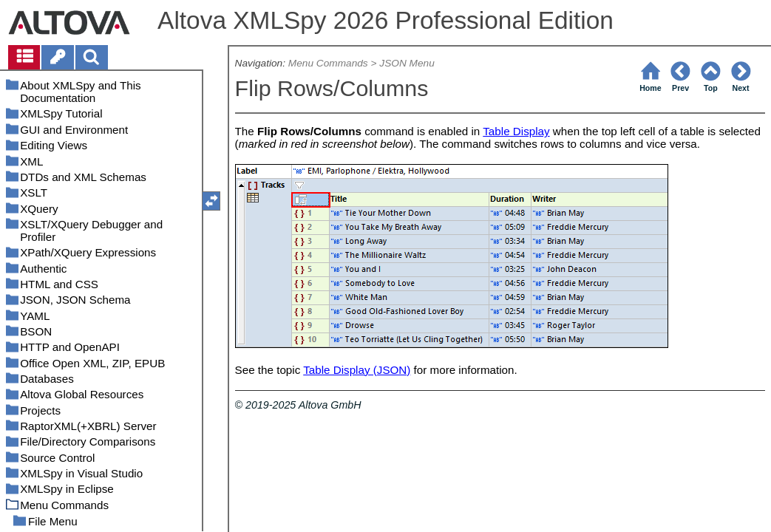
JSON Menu (407, 63)
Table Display (516, 131)
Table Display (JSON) (357, 370)
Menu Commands (328, 63)
